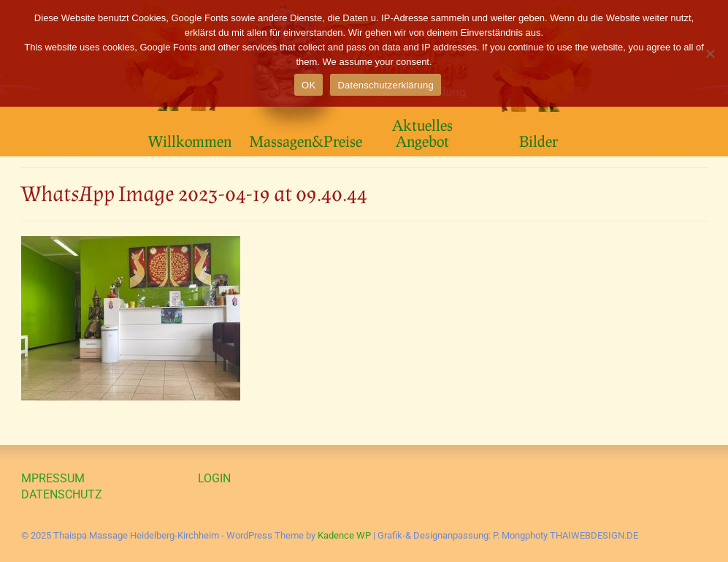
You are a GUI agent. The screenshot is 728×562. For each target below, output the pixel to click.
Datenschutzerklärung (385, 85)
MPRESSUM (53, 478)
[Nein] (710, 53)
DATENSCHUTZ (62, 494)
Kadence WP (344, 535)
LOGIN (214, 478)
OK (309, 85)
